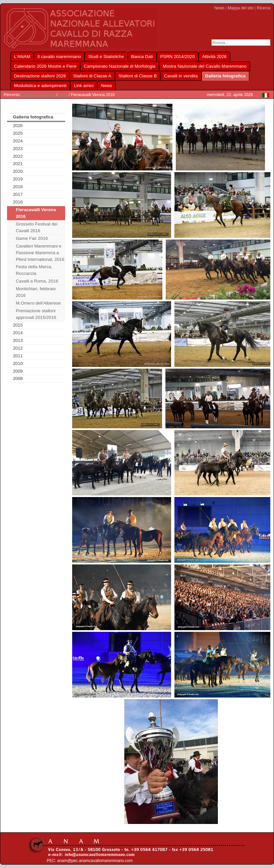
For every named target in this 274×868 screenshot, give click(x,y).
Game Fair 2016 (32, 238)
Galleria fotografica (38, 95)
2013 (18, 340)
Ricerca (264, 8)
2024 (18, 141)
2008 (18, 378)
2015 (18, 325)
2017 (18, 194)
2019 (18, 179)
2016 (63, 95)
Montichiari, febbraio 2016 (36, 292)
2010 (18, 363)
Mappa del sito (241, 8)
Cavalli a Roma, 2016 (37, 281)
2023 (18, 149)
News (220, 8)
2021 (18, 164)
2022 (18, 156)
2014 (18, 333)
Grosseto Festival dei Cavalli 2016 (37, 227)
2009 (18, 371)
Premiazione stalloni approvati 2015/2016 (36, 314)
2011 (18, 356)
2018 (18, 187)
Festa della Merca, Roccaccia (34, 270)
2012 (18, 348)
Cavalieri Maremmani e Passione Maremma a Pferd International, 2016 (40, 253)
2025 (18, 133)
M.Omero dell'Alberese (38, 303)
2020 (18, 171)
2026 (18, 126)
